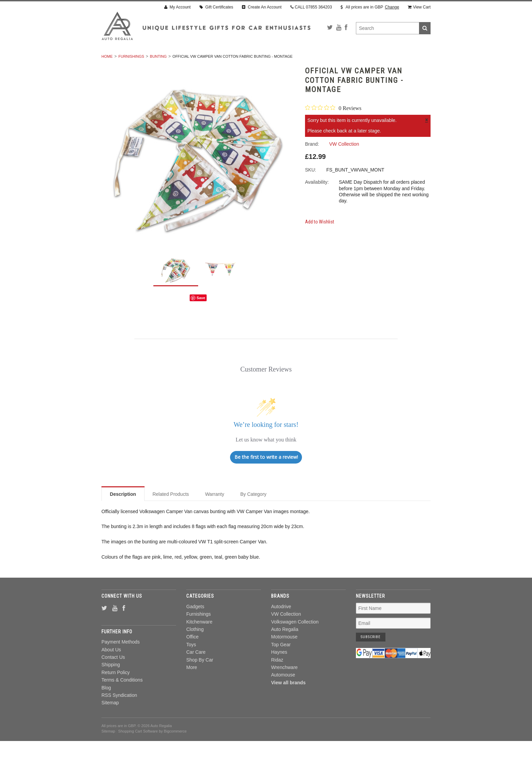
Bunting (158, 74)
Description (123, 512)
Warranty (214, 512)
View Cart (419, 7)
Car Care (332, 59)
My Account (177, 7)
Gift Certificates (216, 7)
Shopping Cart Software (138, 749)
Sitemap (110, 721)
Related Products (170, 512)
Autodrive (281, 625)
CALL (311, 7)
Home (107, 74)
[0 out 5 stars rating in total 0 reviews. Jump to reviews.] (333, 126)
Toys (303, 59)
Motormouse (284, 655)
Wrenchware (284, 685)
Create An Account (262, 7)
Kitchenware (211, 59)
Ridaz (277, 678)
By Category (253, 512)
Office (278, 59)
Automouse (283, 693)
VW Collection (286, 632)
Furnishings (170, 59)
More (402, 59)
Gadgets (134, 59)
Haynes (279, 670)
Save (201, 316)
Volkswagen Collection (295, 640)
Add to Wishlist (320, 240)
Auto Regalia (285, 647)
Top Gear (281, 663)
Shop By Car (370, 59)
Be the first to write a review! (266, 475)
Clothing (248, 59)
